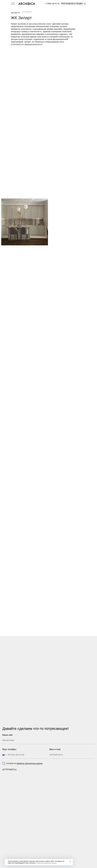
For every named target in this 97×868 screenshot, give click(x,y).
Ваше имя (8, 735)
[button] (73, 4)
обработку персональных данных (30, 763)
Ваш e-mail (55, 749)
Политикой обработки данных (46, 863)
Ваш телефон (9, 749)
